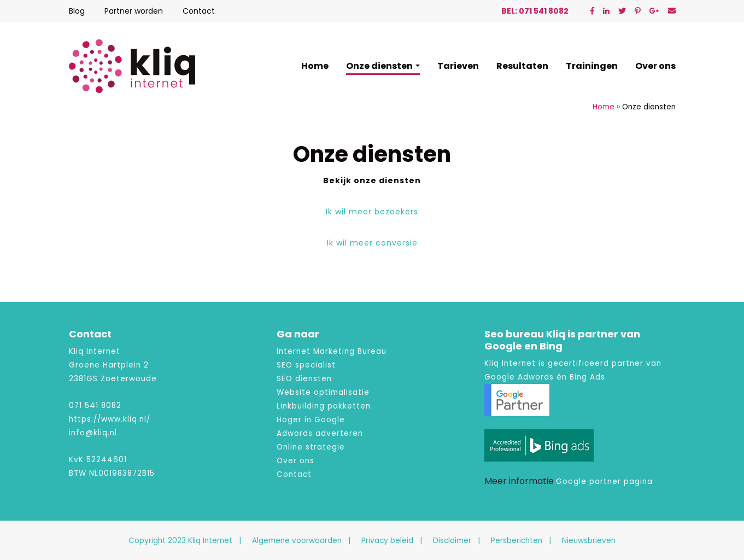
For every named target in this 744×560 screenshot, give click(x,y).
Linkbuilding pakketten (324, 406)
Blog (77, 11)
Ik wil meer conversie (372, 243)
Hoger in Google (311, 420)
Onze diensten (379, 66)
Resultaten (522, 66)
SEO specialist (306, 365)
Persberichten (517, 541)
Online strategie (311, 447)
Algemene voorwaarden (297, 541)
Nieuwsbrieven (589, 541)
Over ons (655, 66)
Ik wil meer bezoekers (372, 212)
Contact (199, 11)
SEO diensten (304, 379)
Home (315, 66)
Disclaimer (452, 541)
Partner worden (134, 11)
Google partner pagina (604, 482)
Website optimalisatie (323, 392)
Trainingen (592, 66)
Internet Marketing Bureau (332, 351)
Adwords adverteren (320, 433)
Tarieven (458, 66)
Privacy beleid (387, 541)
